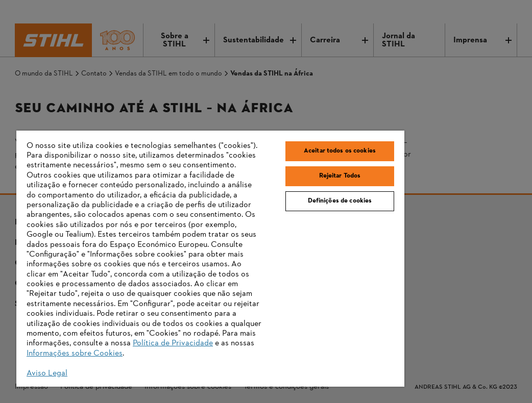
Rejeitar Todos (340, 176)
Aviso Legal (47, 373)
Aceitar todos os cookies (340, 151)
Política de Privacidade (173, 343)
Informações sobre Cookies (75, 354)
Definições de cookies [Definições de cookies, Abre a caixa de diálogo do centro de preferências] (340, 201)
